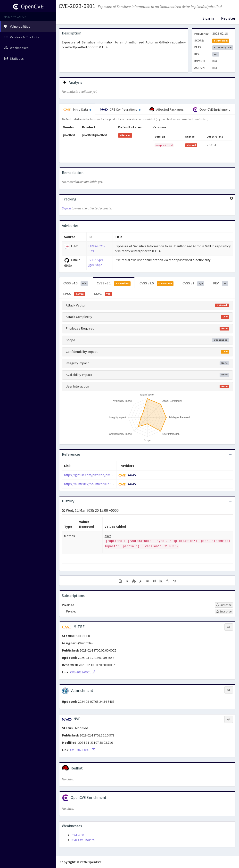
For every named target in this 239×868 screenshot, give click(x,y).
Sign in (208, 18)
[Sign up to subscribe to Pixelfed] (224, 605)
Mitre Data (77, 109)
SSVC (103, 294)
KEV (221, 283)
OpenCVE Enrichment (211, 110)
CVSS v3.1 (114, 283)
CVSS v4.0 (76, 283)
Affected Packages (167, 110)
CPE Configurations (120, 109)
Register (228, 18)
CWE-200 (78, 835)
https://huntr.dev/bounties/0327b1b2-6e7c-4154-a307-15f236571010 (113, 484)
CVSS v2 (194, 283)
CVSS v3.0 (157, 283)
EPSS (74, 294)
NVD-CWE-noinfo (83, 840)
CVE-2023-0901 (77, 6)
